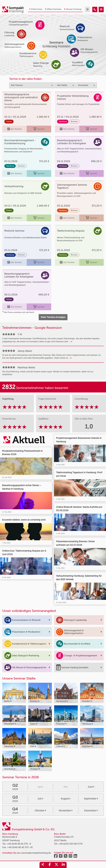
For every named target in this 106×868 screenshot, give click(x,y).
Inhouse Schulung (73, 9)
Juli (40, 799)
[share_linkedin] (63, 865)
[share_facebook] (50, 865)
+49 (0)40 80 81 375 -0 (19, 844)
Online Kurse (36, 9)
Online (9, 121)
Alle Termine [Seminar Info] (15, 129)
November (66, 811)
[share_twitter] (56, 865)
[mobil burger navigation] (87, 9)
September (91, 799)
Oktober (40, 811)
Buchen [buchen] (39, 129)
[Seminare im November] (95, 9)
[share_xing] (43, 865)
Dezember (91, 811)
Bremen (74, 121)
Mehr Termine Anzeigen (53, 317)
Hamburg (63, 121)
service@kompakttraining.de (36, 853)
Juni (91, 787)
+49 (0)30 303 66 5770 (70, 844)
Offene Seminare (53, 9)
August (66, 799)
